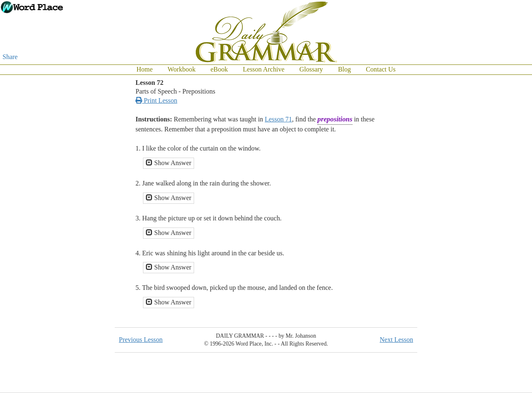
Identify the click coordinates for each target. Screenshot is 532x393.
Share (10, 57)
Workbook (181, 69)
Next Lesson (397, 340)
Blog (344, 69)
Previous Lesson (141, 340)
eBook (219, 69)
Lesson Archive (264, 69)
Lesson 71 (278, 119)
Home (144, 69)
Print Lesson (156, 100)
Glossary (311, 69)
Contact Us (381, 69)
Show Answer (169, 163)
